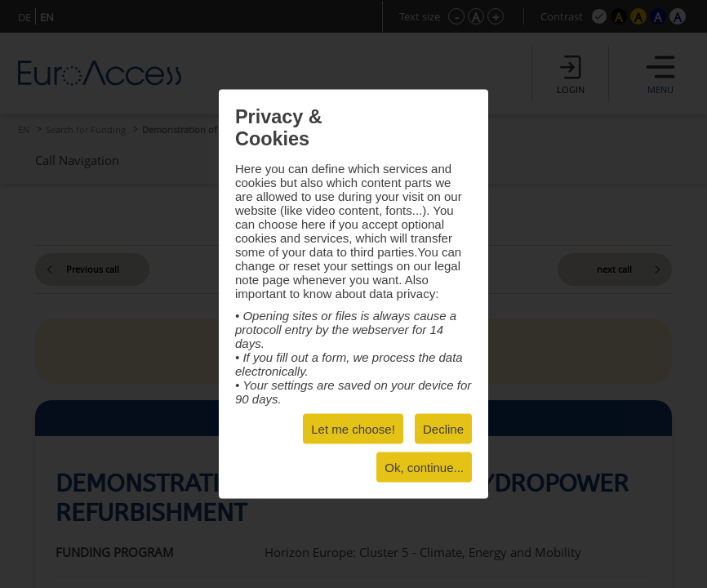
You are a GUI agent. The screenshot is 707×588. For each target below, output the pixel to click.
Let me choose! (353, 429)
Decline (443, 429)
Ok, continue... (424, 468)
